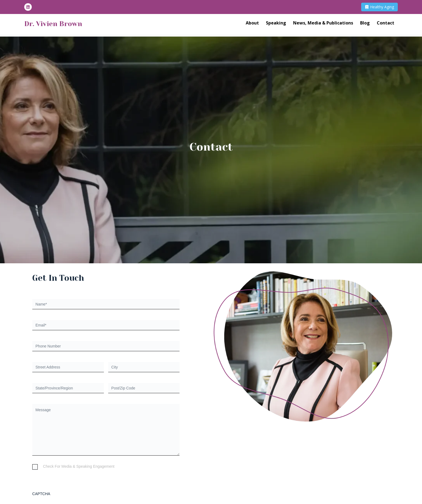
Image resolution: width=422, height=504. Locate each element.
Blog (365, 24)
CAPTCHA (41, 494)
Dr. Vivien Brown (63, 24)
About (252, 24)
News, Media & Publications (323, 24)
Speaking (276, 24)
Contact (386, 24)
